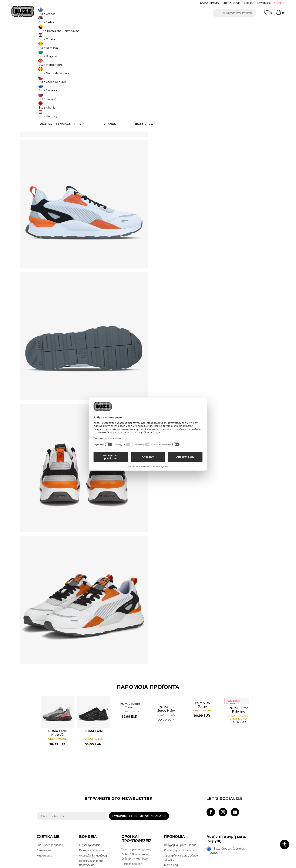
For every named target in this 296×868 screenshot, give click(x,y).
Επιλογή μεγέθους (166, 56)
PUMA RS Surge (203, 653)
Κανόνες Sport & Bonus (179, 801)
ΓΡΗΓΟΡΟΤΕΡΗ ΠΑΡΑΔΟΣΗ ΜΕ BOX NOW (137, 24)
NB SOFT (100, 866)
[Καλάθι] (280, 14)
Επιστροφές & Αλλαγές (135, 825)
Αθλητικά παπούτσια (97, 30)
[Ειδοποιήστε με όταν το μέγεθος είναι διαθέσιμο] (161, 63)
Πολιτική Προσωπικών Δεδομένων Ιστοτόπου (135, 807)
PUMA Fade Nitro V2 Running (58, 683)
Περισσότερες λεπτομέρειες (213, 125)
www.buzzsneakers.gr (64, 866)
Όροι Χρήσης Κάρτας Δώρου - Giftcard (182, 808)
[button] (235, 13)
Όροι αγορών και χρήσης (136, 800)
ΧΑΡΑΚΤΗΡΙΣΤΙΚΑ (205, 133)
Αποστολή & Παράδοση (93, 806)
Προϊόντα (65, 30)
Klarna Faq (171, 815)
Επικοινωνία (44, 801)
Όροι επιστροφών (132, 820)
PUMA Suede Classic (130, 654)
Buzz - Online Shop (47, 30)
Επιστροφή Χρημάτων (92, 801)
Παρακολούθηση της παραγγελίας (91, 813)
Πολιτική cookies (132, 814)
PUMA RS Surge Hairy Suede (166, 659)
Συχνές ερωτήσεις (90, 795)
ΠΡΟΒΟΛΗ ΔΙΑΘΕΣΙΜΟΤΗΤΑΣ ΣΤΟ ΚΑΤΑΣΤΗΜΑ (205, 146)
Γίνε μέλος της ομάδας (50, 795)
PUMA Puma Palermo (239, 658)
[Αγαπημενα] (268, 14)
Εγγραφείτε (264, 3)
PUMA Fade (94, 679)
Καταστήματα (44, 806)
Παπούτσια (78, 30)
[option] (148, 24)
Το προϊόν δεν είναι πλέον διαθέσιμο (185, 93)
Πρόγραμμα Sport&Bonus (180, 795)
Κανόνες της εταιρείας (134, 830)
